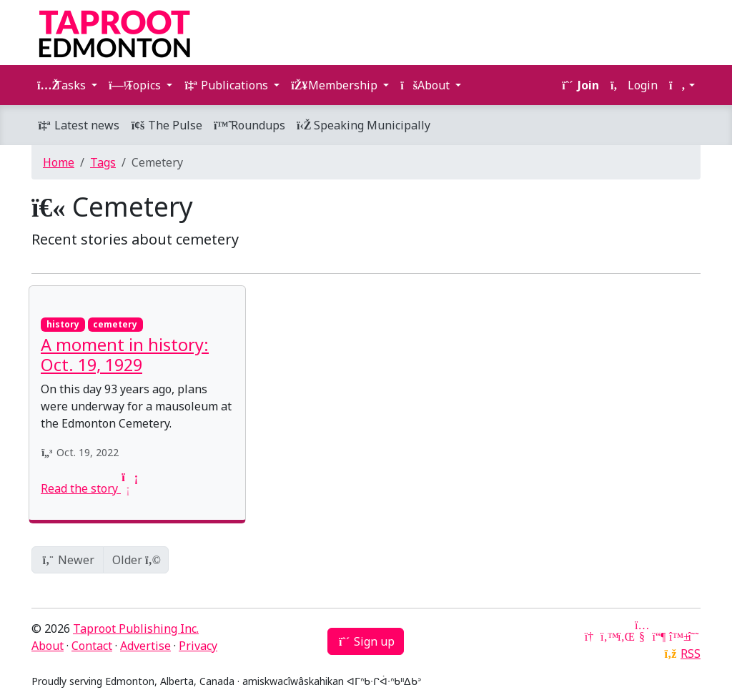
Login (634, 85)
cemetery (115, 324)
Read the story (88, 488)
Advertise (145, 646)
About (48, 646)
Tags (103, 162)
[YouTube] (642, 636)
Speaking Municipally (363, 125)
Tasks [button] (63, 85)
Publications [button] (227, 85)
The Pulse (167, 125)
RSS (691, 654)
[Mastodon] (659, 636)
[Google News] (590, 636)
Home (59, 162)
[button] (682, 85)
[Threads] (693, 636)
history (63, 324)
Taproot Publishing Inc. (136, 628)
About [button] (426, 85)
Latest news (78, 125)
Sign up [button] (366, 641)
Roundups (249, 125)
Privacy (198, 646)
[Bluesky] (676, 636)
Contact (92, 646)
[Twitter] (608, 636)
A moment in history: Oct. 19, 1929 (125, 355)
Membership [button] (336, 85)
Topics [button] (136, 85)
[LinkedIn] (625, 636)
